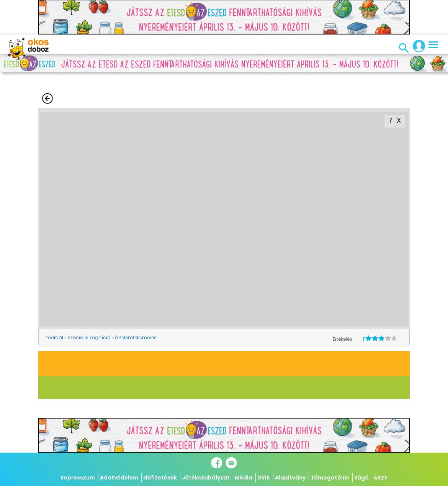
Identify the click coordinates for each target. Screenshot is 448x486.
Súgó (361, 478)
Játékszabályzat (206, 478)
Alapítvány (290, 478)
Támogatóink (330, 478)
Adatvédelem (119, 478)
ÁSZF (381, 478)
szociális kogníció (89, 337)
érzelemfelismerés (136, 337)
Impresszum (78, 478)
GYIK (264, 478)
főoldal (55, 337)
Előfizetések (160, 478)
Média (244, 478)
